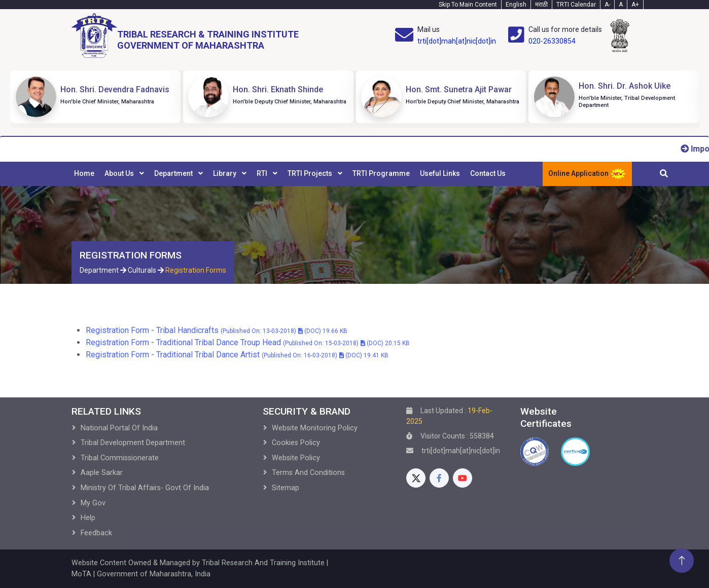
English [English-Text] (516, 5)
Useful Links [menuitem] (440, 173)
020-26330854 (552, 41)
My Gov (93, 503)
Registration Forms (196, 270)
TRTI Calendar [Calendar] (576, 5)
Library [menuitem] (225, 173)
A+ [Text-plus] (635, 5)
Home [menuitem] (84, 173)
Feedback (96, 533)
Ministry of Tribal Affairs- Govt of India (145, 488)
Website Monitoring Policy (315, 428)
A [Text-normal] (621, 5)
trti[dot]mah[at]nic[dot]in (457, 41)
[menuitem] (84, 174)
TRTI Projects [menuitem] (311, 173)
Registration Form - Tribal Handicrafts (217, 330)
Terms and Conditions (308, 473)
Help (88, 518)
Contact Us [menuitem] (488, 173)
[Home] (185, 36)
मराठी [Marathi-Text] (541, 5)
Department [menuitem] (174, 173)
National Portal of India (119, 428)
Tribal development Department (133, 443)
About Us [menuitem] (120, 173)
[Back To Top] (682, 561)
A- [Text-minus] (607, 5)
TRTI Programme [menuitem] (381, 173)
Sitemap (286, 488)
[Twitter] (416, 478)
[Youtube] (463, 478)
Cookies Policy (296, 443)
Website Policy (296, 458)
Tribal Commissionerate (120, 458)
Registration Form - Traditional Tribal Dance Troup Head (248, 342)
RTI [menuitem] (263, 173)
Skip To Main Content (468, 5)
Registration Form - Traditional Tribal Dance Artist (237, 355)
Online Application (587, 174)
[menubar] (290, 174)
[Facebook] (439, 478)
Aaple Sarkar (102, 473)
